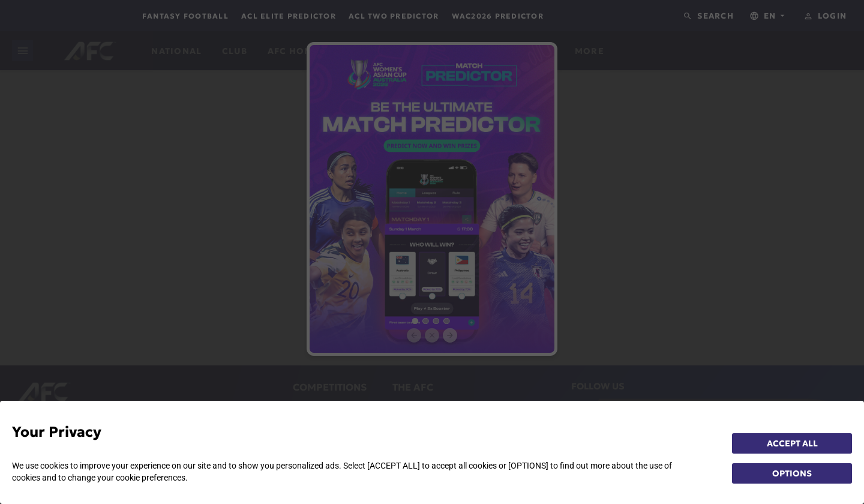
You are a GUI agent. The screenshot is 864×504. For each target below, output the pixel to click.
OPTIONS (792, 473)
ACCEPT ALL (792, 443)
